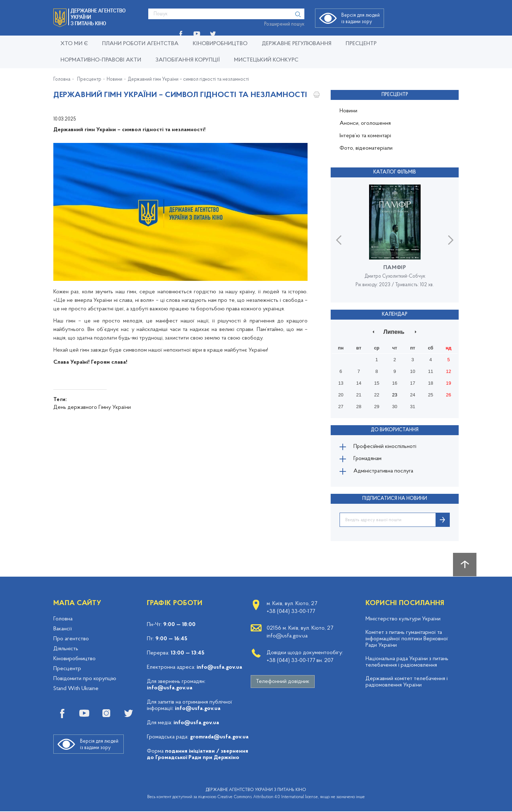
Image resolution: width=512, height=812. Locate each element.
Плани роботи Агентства (140, 44)
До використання (395, 430)
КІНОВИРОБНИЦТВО (220, 44)
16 (395, 383)
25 (431, 395)
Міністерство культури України (403, 620)
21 (359, 395)
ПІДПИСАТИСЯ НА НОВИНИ (395, 499)
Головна (62, 80)
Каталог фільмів (395, 172)
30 (395, 407)
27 (341, 407)
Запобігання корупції (188, 60)
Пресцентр (361, 44)
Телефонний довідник (283, 682)
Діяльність (66, 650)
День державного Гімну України (92, 407)
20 (341, 395)
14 (359, 383)
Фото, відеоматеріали (366, 148)
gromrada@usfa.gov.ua (219, 738)
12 (448, 371)
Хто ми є (74, 44)
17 (412, 383)
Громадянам (368, 459)
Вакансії (63, 630)
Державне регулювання (297, 44)
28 (359, 407)
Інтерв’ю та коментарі (365, 136)
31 (412, 407)
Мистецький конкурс (266, 60)
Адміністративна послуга (384, 472)
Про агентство (71, 640)
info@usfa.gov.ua (219, 668)
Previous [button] (339, 240)
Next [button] (451, 240)
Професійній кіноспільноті (385, 447)
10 (412, 371)
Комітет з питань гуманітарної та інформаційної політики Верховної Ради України (407, 640)
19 (448, 383)
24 (412, 395)
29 (377, 407)
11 (431, 371)
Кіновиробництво (74, 659)
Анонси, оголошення (365, 123)
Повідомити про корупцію (85, 679)
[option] (395, 240)
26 (448, 395)
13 (341, 383)
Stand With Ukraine (76, 689)
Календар (395, 314)
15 (377, 383)
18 (431, 383)
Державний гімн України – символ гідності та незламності (188, 80)
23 (395, 395)
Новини (114, 80)
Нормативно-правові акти (101, 60)
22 (377, 395)
